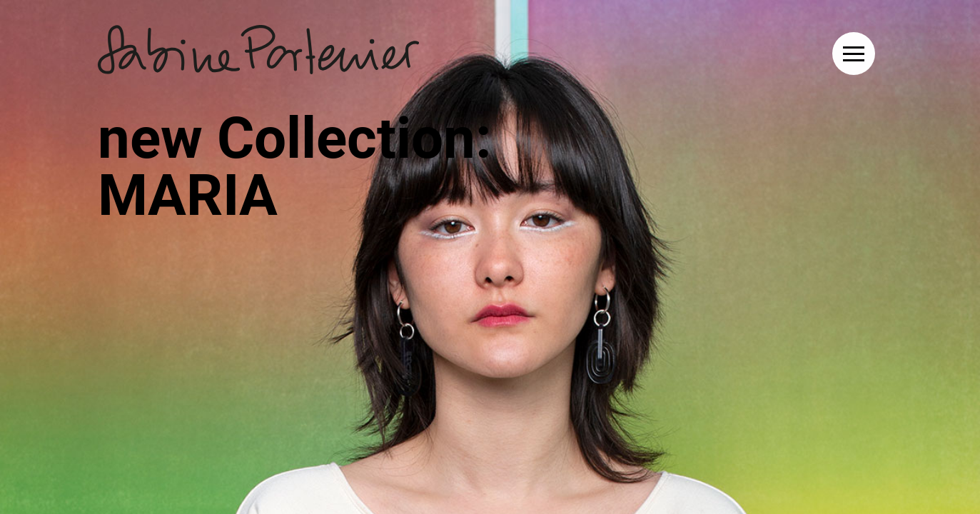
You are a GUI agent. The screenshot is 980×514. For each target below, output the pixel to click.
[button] (854, 54)
